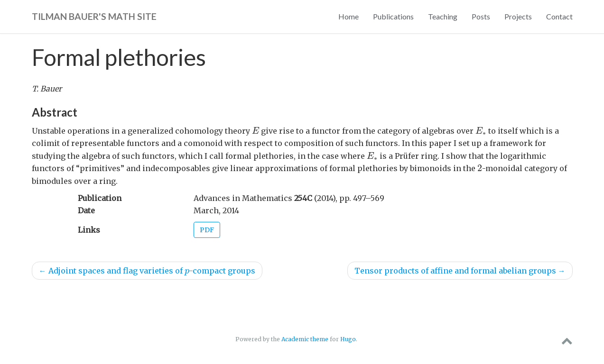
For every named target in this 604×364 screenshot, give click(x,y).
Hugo (348, 339)
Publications (393, 16)
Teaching (443, 16)
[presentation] (256, 131)
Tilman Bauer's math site (94, 16)
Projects (518, 16)
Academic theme (305, 339)
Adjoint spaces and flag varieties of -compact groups (147, 271)
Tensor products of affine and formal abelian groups (460, 271)
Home (348, 16)
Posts (481, 16)
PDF (207, 230)
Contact (559, 16)
